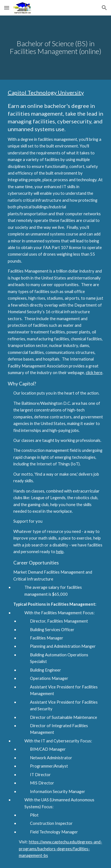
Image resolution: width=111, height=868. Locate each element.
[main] (56, 48)
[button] (7, 8)
